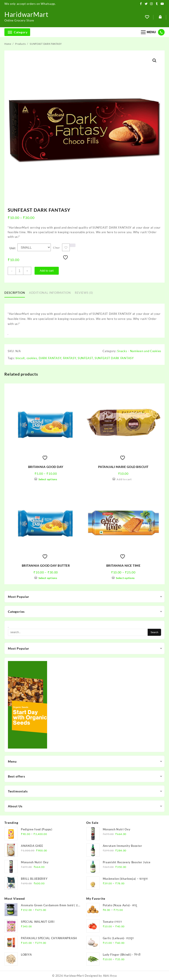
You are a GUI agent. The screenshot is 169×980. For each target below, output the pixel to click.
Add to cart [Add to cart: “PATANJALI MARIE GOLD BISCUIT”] (124, 479)
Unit (13, 248)
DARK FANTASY (50, 358)
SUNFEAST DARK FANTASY (114, 358)
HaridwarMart (26, 14)
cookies (32, 358)
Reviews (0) (84, 293)
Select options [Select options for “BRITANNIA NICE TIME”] (125, 578)
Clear (56, 248)
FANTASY (70, 358)
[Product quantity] (19, 271)
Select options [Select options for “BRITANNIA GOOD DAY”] (48, 479)
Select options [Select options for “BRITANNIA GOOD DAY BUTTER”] (48, 578)
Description (15, 293)
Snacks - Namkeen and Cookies (139, 351)
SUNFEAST (85, 358)
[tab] (16, 293)
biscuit (20, 358)
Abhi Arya (110, 976)
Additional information (50, 293)
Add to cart (47, 271)
